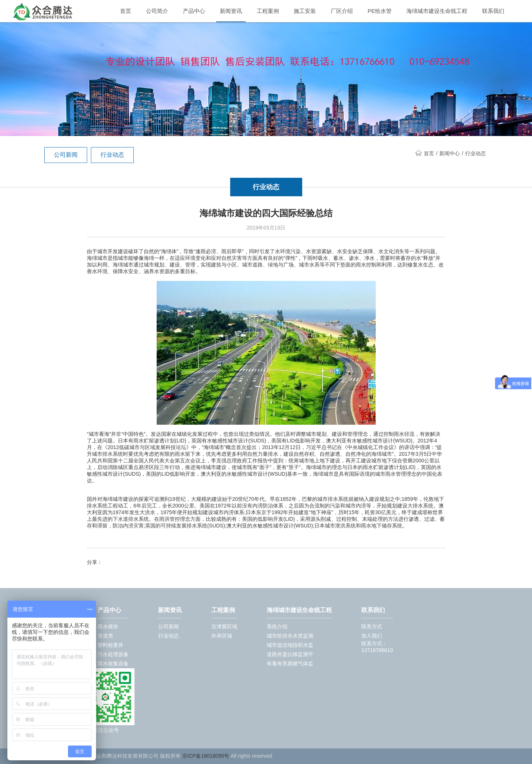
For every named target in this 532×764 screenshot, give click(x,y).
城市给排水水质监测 (290, 636)
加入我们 (372, 636)
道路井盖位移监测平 (290, 654)
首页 (126, 11)
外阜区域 (222, 636)
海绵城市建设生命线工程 (437, 11)
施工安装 (305, 11)
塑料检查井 (110, 645)
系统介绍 (277, 627)
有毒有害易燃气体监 (290, 663)
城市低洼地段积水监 (290, 645)
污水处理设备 (113, 654)
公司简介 (157, 11)
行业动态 (112, 155)
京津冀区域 (224, 627)
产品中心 (194, 11)
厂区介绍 (342, 11)
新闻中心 (450, 153)
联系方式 (372, 627)
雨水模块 (108, 627)
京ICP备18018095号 (206, 756)
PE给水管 (380, 11)
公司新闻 (66, 155)
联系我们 (493, 11)
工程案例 (268, 11)
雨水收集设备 (113, 663)
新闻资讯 (231, 11)
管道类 (105, 636)
